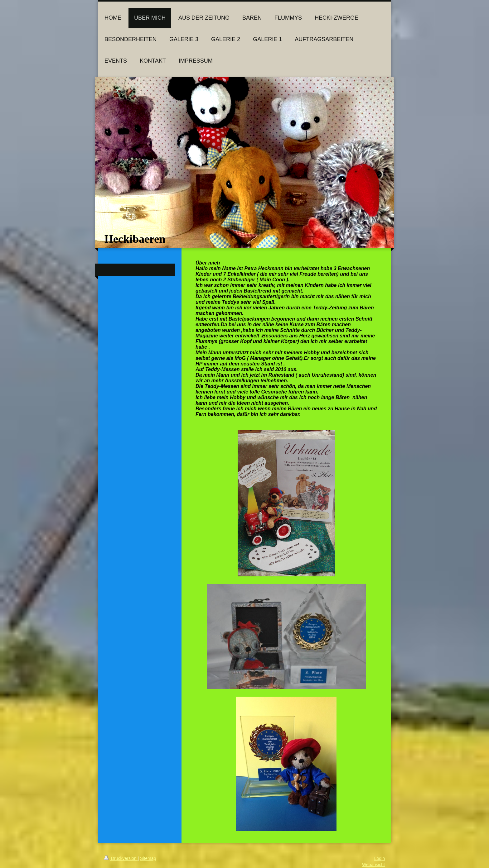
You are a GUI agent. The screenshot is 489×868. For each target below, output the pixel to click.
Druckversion (121, 858)
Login (380, 858)
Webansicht (373, 865)
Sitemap (148, 858)
